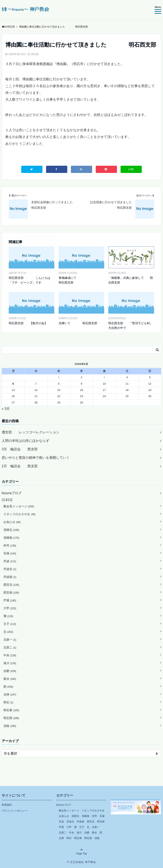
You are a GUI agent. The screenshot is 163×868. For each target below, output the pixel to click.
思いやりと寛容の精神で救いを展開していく (36, 458)
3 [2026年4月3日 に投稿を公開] (104, 377)
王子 (10, 624)
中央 (10, 655)
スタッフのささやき (19, 514)
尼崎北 (11, 530)
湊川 (10, 663)
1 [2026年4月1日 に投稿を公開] (59, 377)
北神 (10, 694)
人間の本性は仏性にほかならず (25, 441)
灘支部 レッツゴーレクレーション (31, 432)
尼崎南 (11, 538)
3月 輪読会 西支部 (20, 449)
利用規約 (7, 805)
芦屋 (10, 600)
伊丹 (10, 545)
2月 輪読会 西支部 (20, 466)
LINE (131, 169)
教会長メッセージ (19, 506)
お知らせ (12, 522)
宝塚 (10, 553)
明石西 (35, 54)
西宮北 (11, 585)
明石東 (11, 710)
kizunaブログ (12, 493)
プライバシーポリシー (14, 811)
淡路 (10, 726)
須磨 (10, 671)
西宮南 (11, 593)
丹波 (10, 561)
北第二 (10, 647)
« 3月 (6, 409)
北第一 (10, 640)
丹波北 (10, 569)
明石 (8, 702)
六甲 (10, 608)
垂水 (10, 679)
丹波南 (10, 577)
